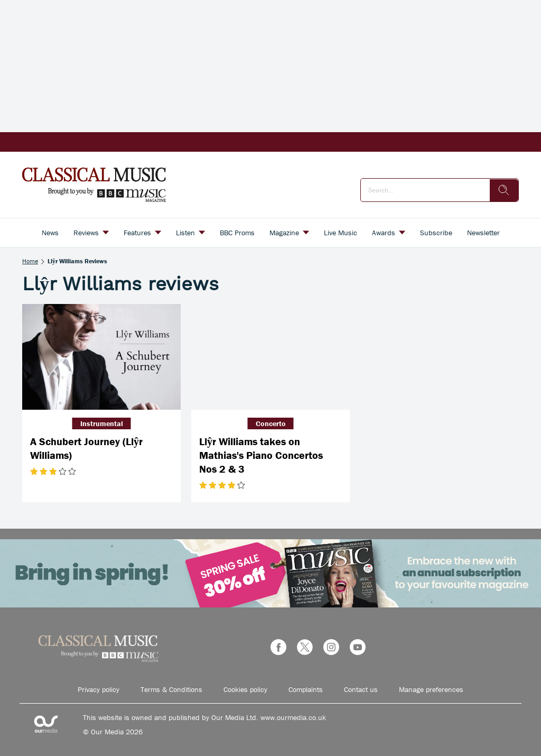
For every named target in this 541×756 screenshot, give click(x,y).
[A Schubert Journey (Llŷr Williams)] (101, 357)
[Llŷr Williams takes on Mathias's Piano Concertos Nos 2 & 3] (270, 357)
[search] (504, 190)
